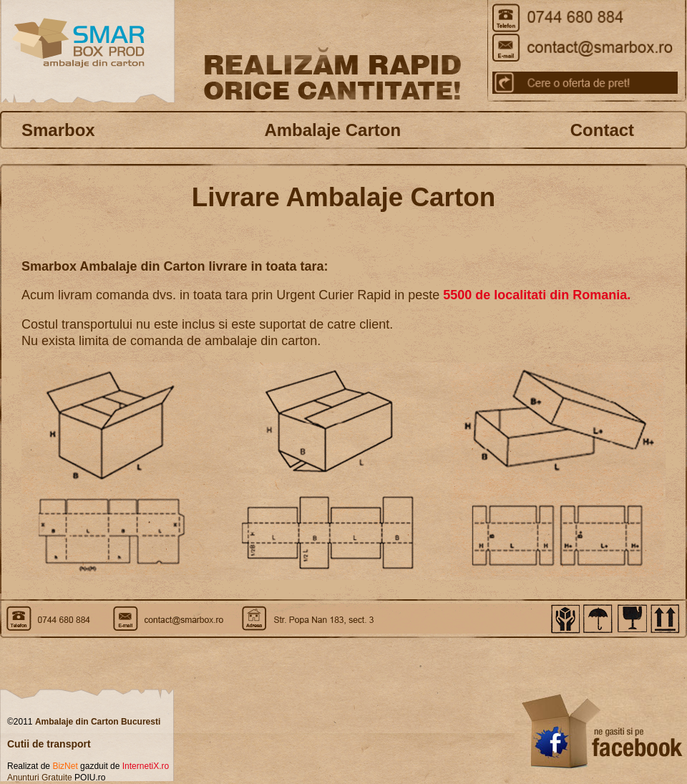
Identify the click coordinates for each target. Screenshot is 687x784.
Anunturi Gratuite (40, 778)
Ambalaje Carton (332, 130)
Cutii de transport (49, 744)
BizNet (65, 766)
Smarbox (58, 130)
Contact (602, 130)
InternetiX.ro (146, 766)
